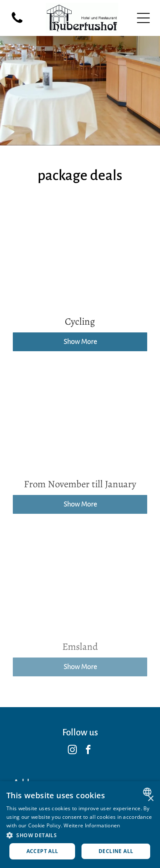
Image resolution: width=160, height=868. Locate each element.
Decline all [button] (116, 851)
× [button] (150, 799)
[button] (80, 835)
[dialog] (80, 825)
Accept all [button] (42, 851)
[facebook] (88, 751)
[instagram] (72, 751)
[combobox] (148, 792)
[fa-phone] (17, 23)
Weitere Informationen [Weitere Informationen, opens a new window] (92, 825)
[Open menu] (143, 18)
